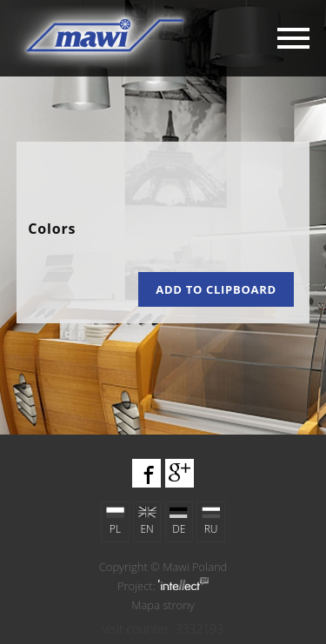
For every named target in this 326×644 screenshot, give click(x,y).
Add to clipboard (216, 289)
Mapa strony (163, 605)
